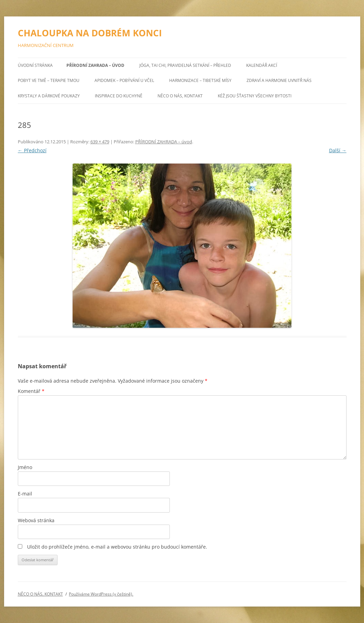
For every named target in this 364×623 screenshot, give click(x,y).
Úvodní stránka (35, 65)
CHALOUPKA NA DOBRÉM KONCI (90, 33)
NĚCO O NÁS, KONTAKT (180, 96)
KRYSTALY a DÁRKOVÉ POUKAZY (49, 96)
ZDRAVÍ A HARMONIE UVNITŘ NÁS (279, 80)
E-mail (25, 494)
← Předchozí (32, 150)
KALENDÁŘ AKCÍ (262, 65)
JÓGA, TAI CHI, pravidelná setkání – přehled (185, 65)
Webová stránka (36, 520)
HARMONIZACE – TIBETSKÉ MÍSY (200, 80)
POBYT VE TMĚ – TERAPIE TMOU (49, 80)
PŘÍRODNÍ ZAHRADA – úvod (95, 65)
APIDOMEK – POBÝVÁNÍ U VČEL (124, 80)
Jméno (25, 467)
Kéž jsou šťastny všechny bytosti (255, 96)
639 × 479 (100, 142)
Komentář (31, 391)
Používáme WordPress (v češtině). (101, 594)
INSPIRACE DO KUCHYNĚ (119, 96)
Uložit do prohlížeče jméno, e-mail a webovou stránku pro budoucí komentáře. (117, 547)
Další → (338, 150)
